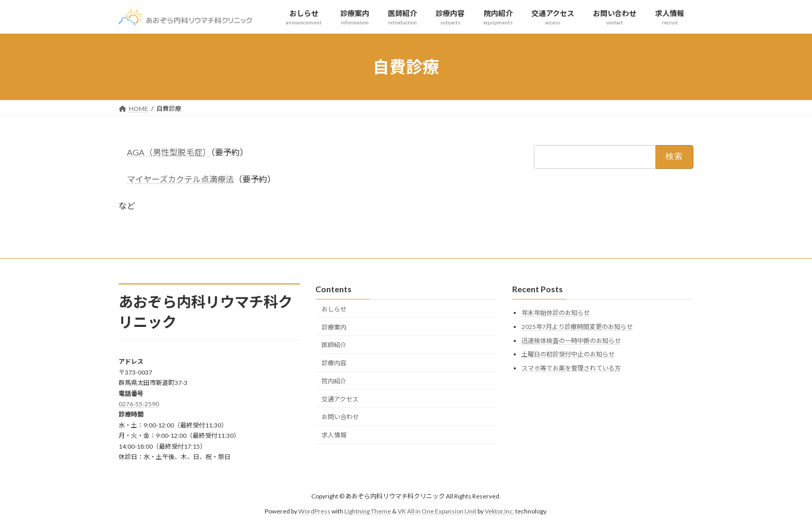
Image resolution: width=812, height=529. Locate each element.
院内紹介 (334, 381)
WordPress (314, 511)
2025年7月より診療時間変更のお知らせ (577, 327)
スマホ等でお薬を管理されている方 (571, 368)
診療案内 (334, 327)
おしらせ (334, 309)
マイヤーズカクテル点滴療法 (180, 179)
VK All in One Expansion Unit (437, 511)
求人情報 (334, 435)
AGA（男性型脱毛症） (169, 152)
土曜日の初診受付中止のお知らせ (568, 354)
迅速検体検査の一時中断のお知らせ (571, 341)
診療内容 (334, 363)
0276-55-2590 (139, 404)
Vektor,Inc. (499, 511)
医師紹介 (334, 345)
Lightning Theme (368, 511)
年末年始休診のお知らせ (556, 313)
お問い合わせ (340, 417)
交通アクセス (340, 399)
